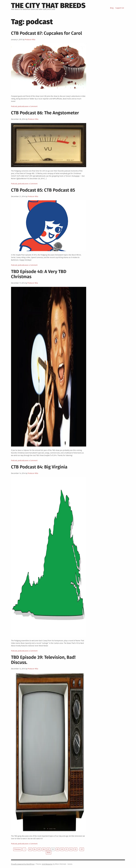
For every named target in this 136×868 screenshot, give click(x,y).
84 (35, 849)
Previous (17, 849)
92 (71, 849)
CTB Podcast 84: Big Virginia (39, 467)
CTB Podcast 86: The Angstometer (45, 113)
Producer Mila (30, 40)
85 (39, 849)
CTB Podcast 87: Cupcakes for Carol (46, 33)
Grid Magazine (47, 864)
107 (82, 849)
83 (30, 849)
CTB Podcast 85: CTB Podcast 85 (43, 190)
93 (75, 849)
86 (44, 849)
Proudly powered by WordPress (23, 864)
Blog (112, 8)
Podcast (14, 106)
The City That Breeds (48, 6)
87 (48, 849)
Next (49, 853)
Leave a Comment (31, 106)
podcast (21, 106)
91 (67, 849)
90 (62, 849)
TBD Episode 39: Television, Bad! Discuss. (43, 660)
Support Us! (120, 8)
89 (58, 849)
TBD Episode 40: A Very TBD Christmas (39, 274)
